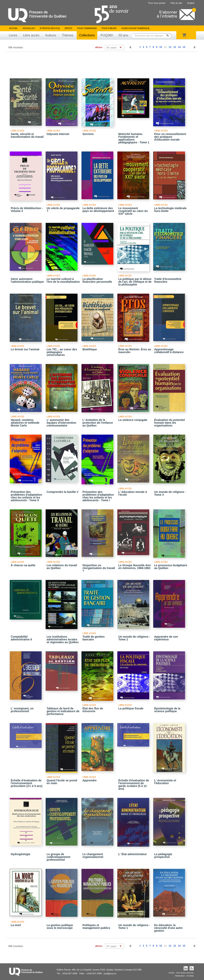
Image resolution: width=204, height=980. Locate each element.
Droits (68, 28)
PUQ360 (107, 35)
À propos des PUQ (50, 28)
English (191, 3)
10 (161, 47)
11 (165, 47)
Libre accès (31, 35)
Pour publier (109, 28)
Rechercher (169, 35)
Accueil (13, 28)
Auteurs (51, 35)
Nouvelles (29, 28)
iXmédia (190, 976)
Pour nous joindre (157, 3)
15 (184, 47)
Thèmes (68, 35)
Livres (13, 35)
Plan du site (176, 3)
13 (175, 47)
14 (179, 47)
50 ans (123, 35)
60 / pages (112, 48)
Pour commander (87, 28)
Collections (87, 35)
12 (170, 47)
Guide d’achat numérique (136, 28)
